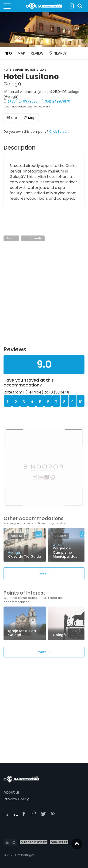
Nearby (58, 53)
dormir (11, 238)
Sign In (71, 6)
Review (37, 53)
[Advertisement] (44, 297)
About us (12, 792)
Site (12, 118)
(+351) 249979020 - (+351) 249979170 (39, 101)
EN (8, 843)
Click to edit (59, 132)
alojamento (33, 238)
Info (8, 53)
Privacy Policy (16, 799)
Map (21, 53)
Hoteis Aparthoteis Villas (25, 70)
